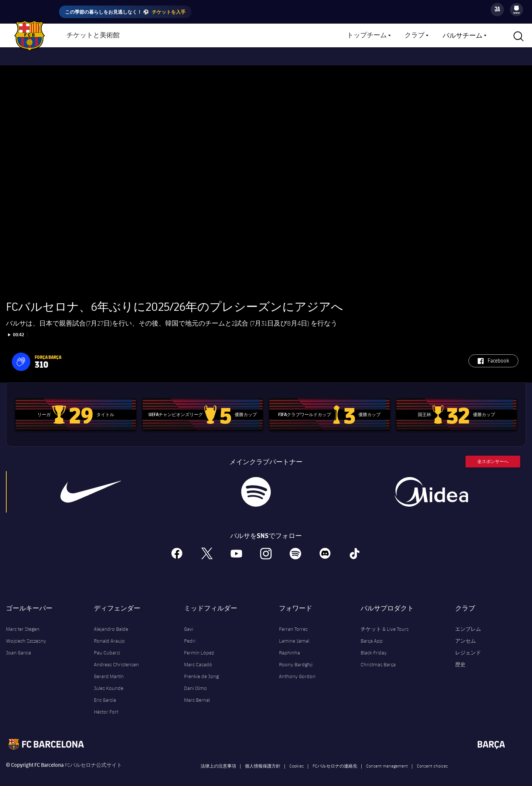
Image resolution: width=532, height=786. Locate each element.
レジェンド (468, 646)
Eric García (105, 694)
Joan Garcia (18, 646)
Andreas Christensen (116, 658)
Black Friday (374, 646)
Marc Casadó (198, 658)
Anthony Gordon (297, 670)
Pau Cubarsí (107, 646)
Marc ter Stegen (23, 623)
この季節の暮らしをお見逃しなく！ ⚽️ (125, 12)
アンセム (465, 634)
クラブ (415, 35)
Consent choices (432, 759)
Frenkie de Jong (201, 670)
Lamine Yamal (294, 634)
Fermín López (199, 646)
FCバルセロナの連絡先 (335, 759)
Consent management (387, 759)
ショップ (151, 36)
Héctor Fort (106, 705)
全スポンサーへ (493, 455)
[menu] (516, 10)
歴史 (460, 658)
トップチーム (367, 35)
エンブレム (468, 623)
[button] (21, 355)
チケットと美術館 (93, 35)
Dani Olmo (195, 682)
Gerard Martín (109, 670)
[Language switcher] (497, 10)
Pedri (190, 634)
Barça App (372, 634)
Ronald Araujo (109, 634)
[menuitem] (516, 8)
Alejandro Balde (111, 623)
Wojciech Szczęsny (26, 634)
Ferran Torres (293, 623)
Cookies (296, 759)
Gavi (189, 623)
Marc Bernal (197, 694)
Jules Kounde (109, 682)
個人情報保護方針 (263, 759)
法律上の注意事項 (218, 759)
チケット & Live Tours (385, 623)
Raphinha (289, 646)
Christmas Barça (378, 658)
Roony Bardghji (296, 658)
